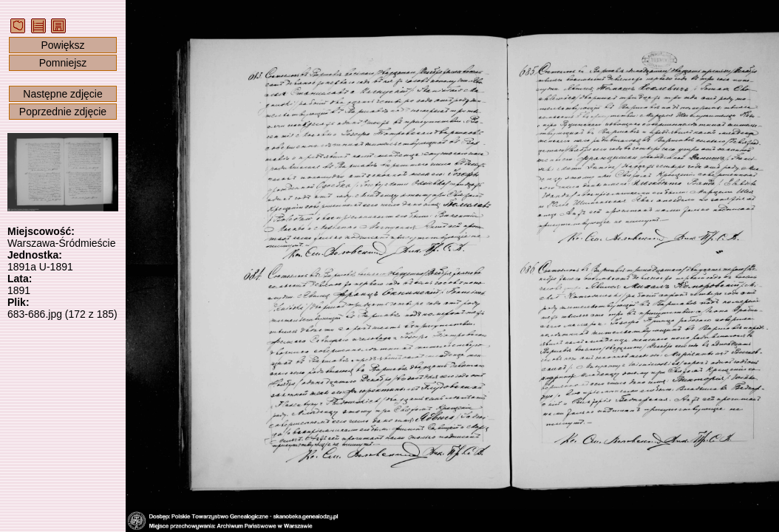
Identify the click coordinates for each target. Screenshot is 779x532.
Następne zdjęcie (62, 94)
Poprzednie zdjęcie (63, 112)
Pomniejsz (63, 63)
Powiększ (62, 45)
